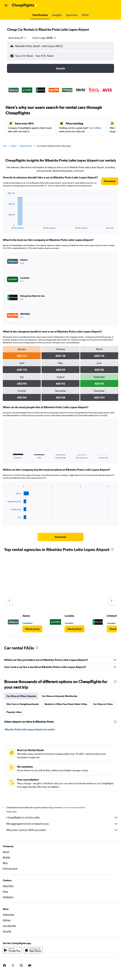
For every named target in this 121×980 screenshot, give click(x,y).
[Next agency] (112, 601)
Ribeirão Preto (26, 146)
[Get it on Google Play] (12, 950)
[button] (6, 5)
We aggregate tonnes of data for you (62, 824)
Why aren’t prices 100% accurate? (62, 830)
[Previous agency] (9, 601)
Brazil (13, 146)
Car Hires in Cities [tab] (103, 704)
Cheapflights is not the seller (62, 818)
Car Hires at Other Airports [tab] (21, 696)
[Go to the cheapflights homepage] (25, 5)
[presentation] (112, 549)
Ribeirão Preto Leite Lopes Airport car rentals (30, 729)
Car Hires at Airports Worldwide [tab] (60, 696)
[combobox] (18, 38)
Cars (5, 146)
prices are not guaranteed (74, 807)
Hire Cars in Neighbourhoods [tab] (23, 704)
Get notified (95, 128)
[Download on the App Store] (33, 950)
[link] (110, 181)
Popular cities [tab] (14, 712)
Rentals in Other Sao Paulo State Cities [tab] (66, 704)
